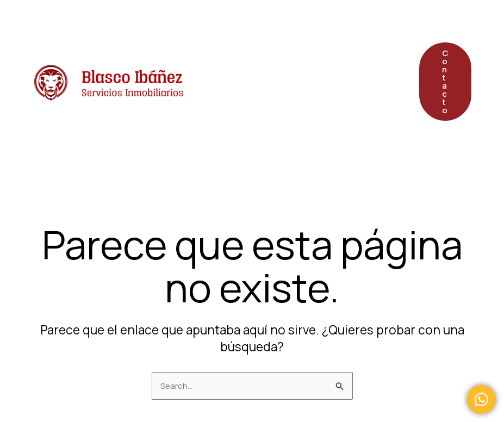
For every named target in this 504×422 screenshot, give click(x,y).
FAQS (220, 136)
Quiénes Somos (320, 81)
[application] (307, 27)
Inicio (220, 27)
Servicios (284, 27)
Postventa (232, 81)
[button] (445, 82)
